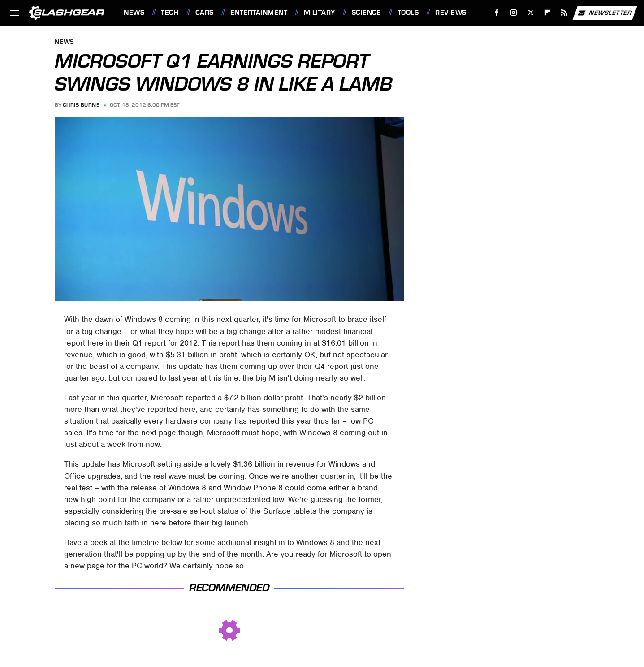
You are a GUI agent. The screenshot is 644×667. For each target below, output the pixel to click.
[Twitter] (530, 13)
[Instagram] (514, 13)
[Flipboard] (547, 13)
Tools (408, 13)
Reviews (451, 13)
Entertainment (259, 13)
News (134, 13)
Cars (205, 13)
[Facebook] (497, 13)
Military (320, 13)
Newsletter (605, 13)
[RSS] (564, 13)
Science (367, 13)
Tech (170, 13)
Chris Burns (81, 105)
